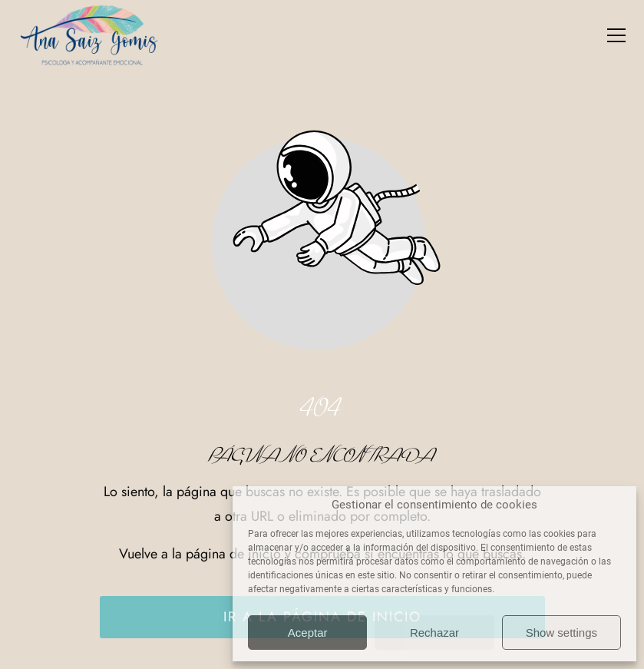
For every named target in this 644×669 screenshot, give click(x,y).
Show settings (561, 633)
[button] (616, 35)
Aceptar (308, 633)
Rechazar (434, 633)
